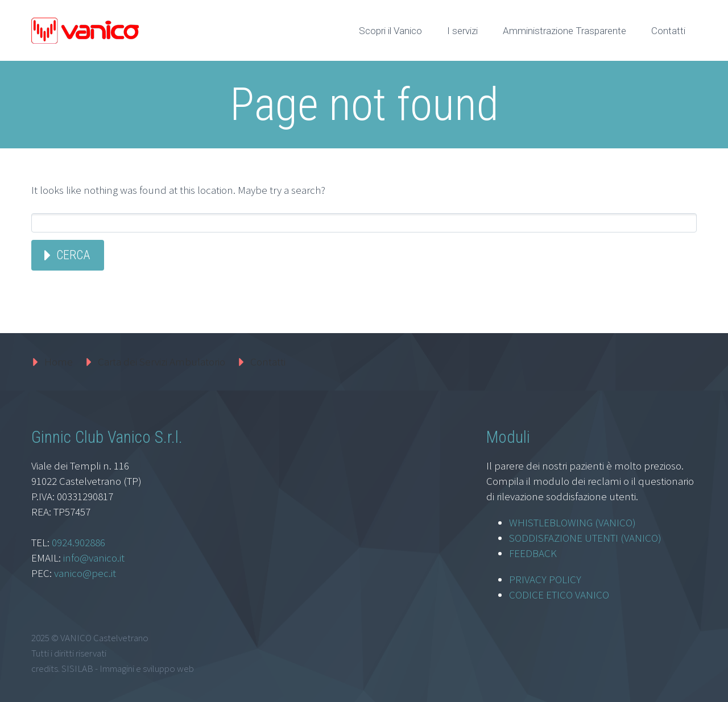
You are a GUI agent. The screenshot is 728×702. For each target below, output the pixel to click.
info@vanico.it (94, 558)
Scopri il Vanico (390, 31)
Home (59, 362)
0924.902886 (78, 542)
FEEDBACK (533, 553)
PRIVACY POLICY (545, 579)
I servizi (462, 31)
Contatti (668, 31)
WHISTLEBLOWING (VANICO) (572, 522)
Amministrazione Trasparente (564, 31)
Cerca (73, 255)
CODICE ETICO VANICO (559, 595)
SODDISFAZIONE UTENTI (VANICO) (585, 538)
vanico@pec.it (85, 573)
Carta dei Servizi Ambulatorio (162, 362)
